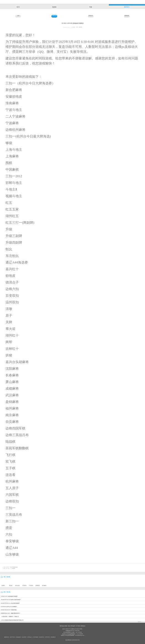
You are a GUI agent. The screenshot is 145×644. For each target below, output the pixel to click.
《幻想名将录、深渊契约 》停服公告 (10, 617)
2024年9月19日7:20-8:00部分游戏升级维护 (11, 600)
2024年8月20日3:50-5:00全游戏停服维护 (10, 603)
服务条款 (62, 626)
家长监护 (73, 626)
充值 (69, 626)
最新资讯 (127, 7)
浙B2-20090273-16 (67, 629)
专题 (91, 7)
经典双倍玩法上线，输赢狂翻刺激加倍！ (11, 613)
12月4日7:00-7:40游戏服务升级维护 (9, 596)
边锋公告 (54, 16)
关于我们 (78, 626)
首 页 (18, 7)
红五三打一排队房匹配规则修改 (12, 567)
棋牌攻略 (127, 16)
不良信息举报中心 (68, 632)
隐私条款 (83, 626)
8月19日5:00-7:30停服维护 (11, 569)
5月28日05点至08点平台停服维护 (9, 607)
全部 (18, 16)
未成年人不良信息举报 (68, 634)
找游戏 (54, 7)
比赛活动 (91, 16)
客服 (66, 626)
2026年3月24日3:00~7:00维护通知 (9, 610)
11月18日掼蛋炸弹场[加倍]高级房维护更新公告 (12, 620)
